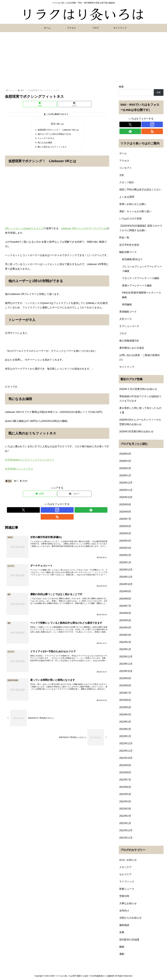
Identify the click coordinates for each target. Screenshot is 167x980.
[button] (74, 104)
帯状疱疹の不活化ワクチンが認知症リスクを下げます (140, 399)
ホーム (123, 153)
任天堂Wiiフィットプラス (19, 470)
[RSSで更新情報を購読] (67, 511)
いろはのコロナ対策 (130, 219)
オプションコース (129, 326)
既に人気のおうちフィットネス (52, 148)
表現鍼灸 (127, 304)
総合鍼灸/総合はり (132, 259)
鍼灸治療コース (128, 252)
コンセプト (125, 168)
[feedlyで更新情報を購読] (60, 511)
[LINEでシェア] (40, 104)
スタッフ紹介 (127, 182)
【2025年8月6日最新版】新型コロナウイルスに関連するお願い (141, 228)
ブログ (123, 333)
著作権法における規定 (132, 348)
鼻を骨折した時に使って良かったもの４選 (140, 410)
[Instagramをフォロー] (54, 511)
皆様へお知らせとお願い (133, 204)
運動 (9, 482)
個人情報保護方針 (129, 341)
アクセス (124, 161)
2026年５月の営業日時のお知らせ (138, 389)
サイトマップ (127, 367)
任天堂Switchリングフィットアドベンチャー (30, 461)
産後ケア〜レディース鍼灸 (137, 286)
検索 (121, 87)
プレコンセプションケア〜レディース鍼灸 (142, 269)
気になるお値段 (44, 143)
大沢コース (125, 319)
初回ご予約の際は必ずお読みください (140, 190)
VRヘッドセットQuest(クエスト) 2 (24, 230)
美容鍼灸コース (128, 312)
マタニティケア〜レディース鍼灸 (141, 278)
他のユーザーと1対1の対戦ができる (54, 134)
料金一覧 (124, 238)
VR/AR (24, 482)
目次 (53, 124)
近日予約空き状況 (129, 245)
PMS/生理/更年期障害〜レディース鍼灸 (142, 295)
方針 (122, 175)
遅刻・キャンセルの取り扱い (135, 211)
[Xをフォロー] (48, 511)
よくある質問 (127, 197)
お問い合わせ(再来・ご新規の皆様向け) (140, 357)
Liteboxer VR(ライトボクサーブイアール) (84, 230)
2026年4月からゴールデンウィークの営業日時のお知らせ (140, 422)
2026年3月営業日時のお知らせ (136, 432)
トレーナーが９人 (45, 139)
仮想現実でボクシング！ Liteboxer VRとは (58, 130)
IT (16, 482)
